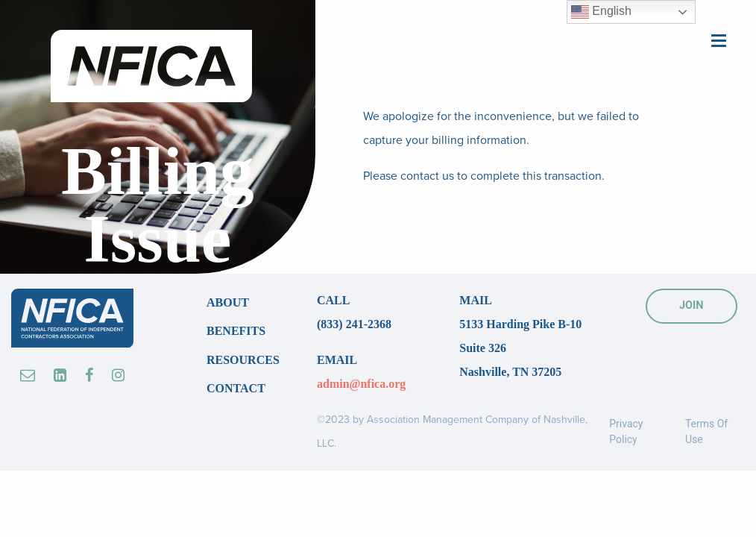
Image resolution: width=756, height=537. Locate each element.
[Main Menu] (719, 39)
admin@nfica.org (361, 384)
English (601, 12)
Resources (243, 360)
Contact (236, 388)
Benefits (236, 331)
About (228, 302)
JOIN (691, 305)
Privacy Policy (626, 431)
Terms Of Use (706, 431)
